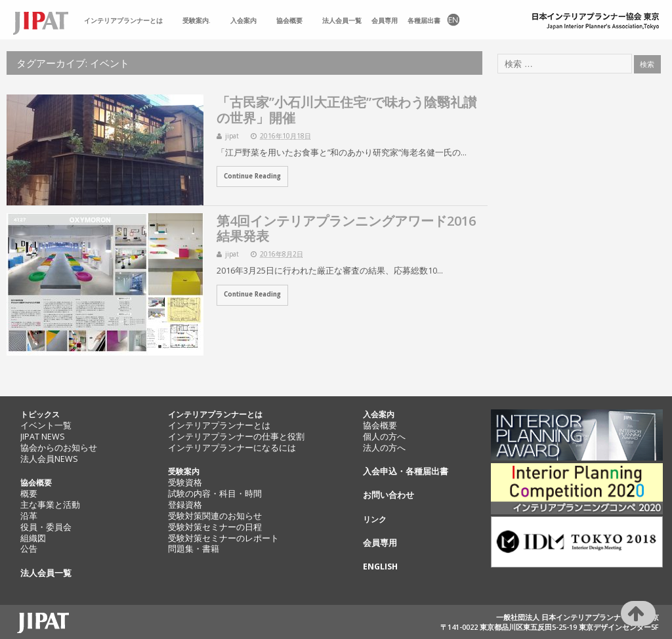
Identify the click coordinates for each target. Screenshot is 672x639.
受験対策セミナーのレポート (223, 538)
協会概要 (289, 20)
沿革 (29, 516)
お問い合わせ (388, 495)
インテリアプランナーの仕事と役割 (236, 437)
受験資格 (185, 483)
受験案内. (197, 20)
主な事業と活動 (50, 505)
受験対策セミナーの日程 (215, 527)
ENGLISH (380, 567)
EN (452, 20)
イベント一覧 (46, 425)
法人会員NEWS (49, 459)
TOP (46, 20)
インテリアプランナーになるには (232, 448)
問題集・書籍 (194, 549)
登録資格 (185, 505)
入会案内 (243, 20)
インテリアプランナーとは (123, 20)
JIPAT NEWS (43, 437)
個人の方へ (384, 437)
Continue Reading (252, 176)
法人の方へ (384, 448)
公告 (29, 549)
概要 (29, 494)
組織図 (33, 538)
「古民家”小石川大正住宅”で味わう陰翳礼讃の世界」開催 (346, 110)
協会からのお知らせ (59, 448)
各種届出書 (424, 20)
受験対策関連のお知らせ (215, 516)
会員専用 (385, 20)
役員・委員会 (46, 527)
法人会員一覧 (342, 20)
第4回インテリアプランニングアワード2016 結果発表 (346, 228)
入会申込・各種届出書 (406, 471)
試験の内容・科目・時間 (215, 494)
